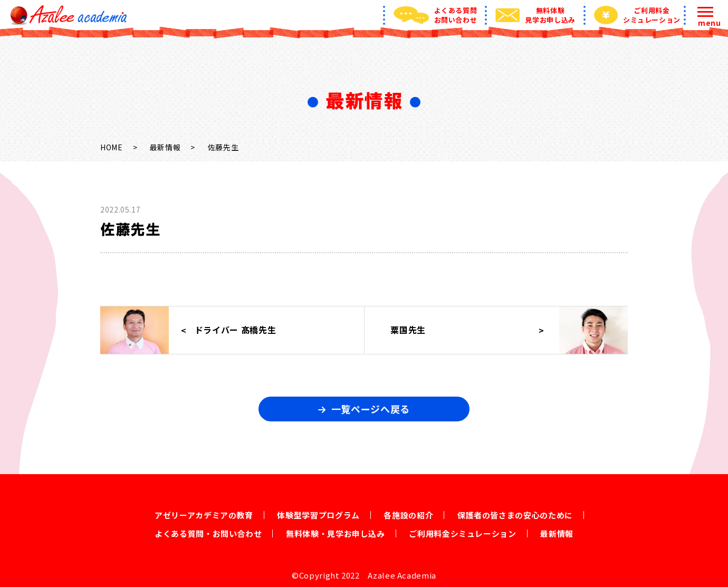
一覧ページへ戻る (371, 409)
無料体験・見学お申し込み (336, 533)
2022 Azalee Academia (389, 575)
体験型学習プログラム (318, 515)
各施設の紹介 (408, 515)
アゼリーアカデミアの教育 (204, 515)
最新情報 (165, 147)
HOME (112, 147)
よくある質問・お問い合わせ (208, 533)
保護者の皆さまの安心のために (515, 515)
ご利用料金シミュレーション (462, 533)
